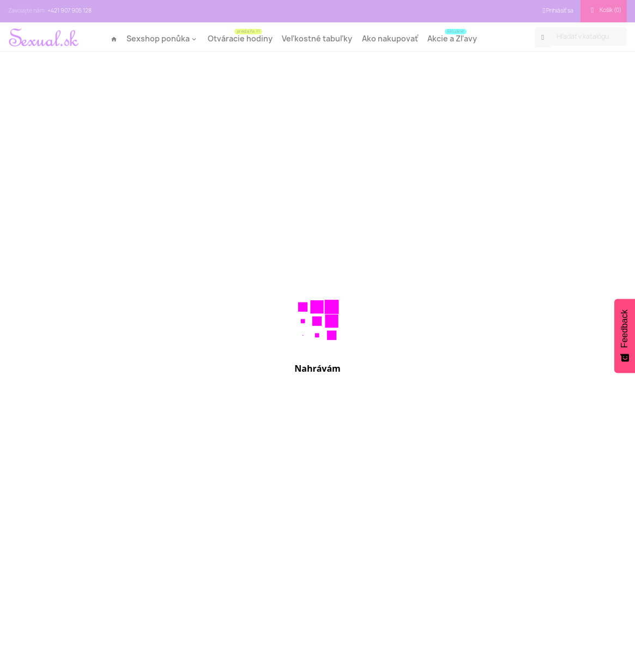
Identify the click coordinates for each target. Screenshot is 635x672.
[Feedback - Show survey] (625, 336)
